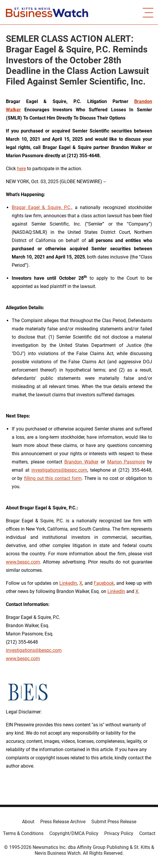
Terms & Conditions (23, 833)
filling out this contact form (53, 478)
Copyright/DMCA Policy (74, 833)
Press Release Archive (63, 822)
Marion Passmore (126, 462)
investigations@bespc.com (59, 470)
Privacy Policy (119, 833)
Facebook (104, 583)
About (28, 822)
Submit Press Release (114, 822)
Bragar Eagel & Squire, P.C (41, 207)
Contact (147, 833)
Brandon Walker (81, 462)
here (21, 169)
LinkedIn (68, 583)
